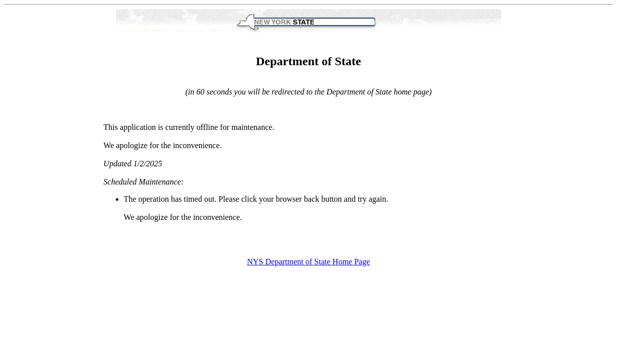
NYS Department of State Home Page (308, 262)
